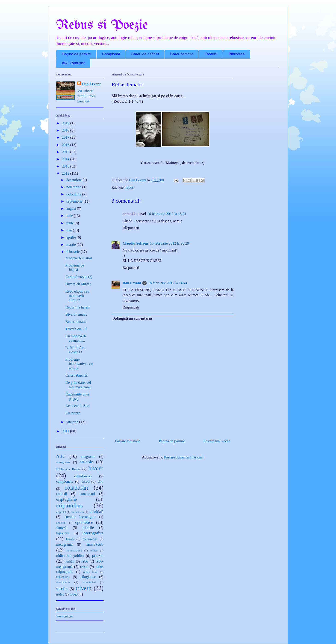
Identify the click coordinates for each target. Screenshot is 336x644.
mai (70, 230)
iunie (71, 223)
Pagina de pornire (76, 54)
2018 (66, 130)
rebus (130, 187)
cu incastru (77, 512)
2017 (66, 137)
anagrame (88, 457)
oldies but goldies (70, 556)
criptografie (67, 499)
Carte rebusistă (77, 375)
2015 (66, 152)
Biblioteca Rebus (68, 469)
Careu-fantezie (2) (79, 277)
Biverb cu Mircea (78, 284)
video (74, 594)
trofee (60, 594)
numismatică (74, 551)
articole (86, 462)
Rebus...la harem (78, 307)
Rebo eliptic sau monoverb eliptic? (77, 296)
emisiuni (61, 523)
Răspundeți (131, 228)
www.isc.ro (65, 616)
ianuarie (73, 422)
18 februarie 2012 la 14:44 (168, 283)
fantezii (62, 528)
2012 (66, 173)
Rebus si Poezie (102, 25)
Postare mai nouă (128, 441)
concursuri (87, 494)
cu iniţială (96, 512)
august (72, 208)
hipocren (63, 533)
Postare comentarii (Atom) (184, 457)
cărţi (100, 482)
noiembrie (74, 187)
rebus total (90, 572)
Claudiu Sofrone (136, 243)
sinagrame (63, 582)
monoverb (94, 544)
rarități (70, 561)
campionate (65, 481)
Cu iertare (73, 413)
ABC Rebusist (73, 63)
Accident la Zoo (77, 406)
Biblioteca (237, 54)
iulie (70, 216)
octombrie (74, 194)
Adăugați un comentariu (133, 318)
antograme (63, 462)
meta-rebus (90, 539)
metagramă (64, 544)
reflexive (63, 577)
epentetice (84, 522)
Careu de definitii (145, 54)
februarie (74, 252)
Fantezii (211, 54)
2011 (66, 431)
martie (72, 244)
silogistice (88, 577)
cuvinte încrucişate (80, 517)
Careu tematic (182, 54)
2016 (66, 145)
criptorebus (69, 505)
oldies (94, 551)
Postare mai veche (217, 441)
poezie (98, 556)
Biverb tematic (76, 314)
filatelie (88, 528)
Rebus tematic (76, 322)
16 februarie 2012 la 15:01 (167, 214)
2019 (66, 123)
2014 (66, 159)
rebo (85, 561)
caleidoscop (83, 476)
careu (85, 481)
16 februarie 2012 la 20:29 (169, 243)
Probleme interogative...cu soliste (79, 364)
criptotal (61, 512)
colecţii (62, 494)
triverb (84, 588)
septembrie (75, 201)
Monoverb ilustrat (79, 258)
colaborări (77, 488)
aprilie (72, 237)
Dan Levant (132, 283)
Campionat (111, 54)
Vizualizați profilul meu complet (87, 96)
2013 (66, 166)
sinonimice (89, 582)
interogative (93, 533)
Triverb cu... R (76, 329)
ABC (61, 456)
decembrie (75, 180)
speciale (62, 589)
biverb (96, 468)
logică (70, 539)
